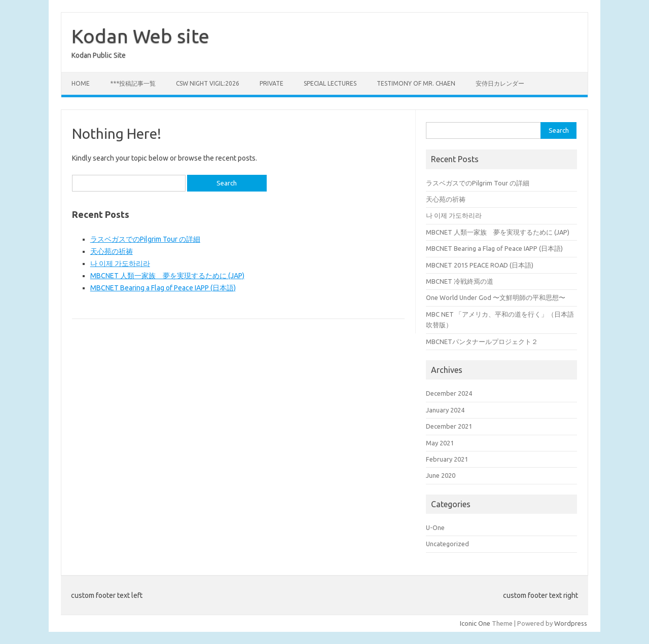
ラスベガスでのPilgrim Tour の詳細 (145, 239)
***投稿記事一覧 (133, 83)
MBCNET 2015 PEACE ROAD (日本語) (480, 265)
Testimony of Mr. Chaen (416, 83)
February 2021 (447, 459)
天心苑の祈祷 (112, 251)
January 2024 (445, 410)
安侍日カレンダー (500, 83)
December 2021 (449, 426)
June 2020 (441, 475)
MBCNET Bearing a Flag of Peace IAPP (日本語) (163, 288)
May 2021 (440, 443)
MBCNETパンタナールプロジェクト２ (482, 342)
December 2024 (449, 393)
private (272, 83)
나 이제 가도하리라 (120, 263)
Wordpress (571, 623)
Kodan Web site (140, 36)
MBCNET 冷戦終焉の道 (460, 281)
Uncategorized (447, 544)
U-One (435, 527)
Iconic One (475, 623)
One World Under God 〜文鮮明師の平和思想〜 (496, 297)
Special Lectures (330, 83)
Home (81, 83)
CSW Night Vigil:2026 (208, 83)
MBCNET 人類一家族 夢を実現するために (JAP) (167, 276)
